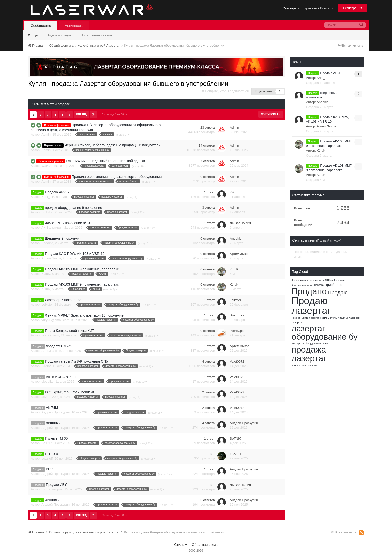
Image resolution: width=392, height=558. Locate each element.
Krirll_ (46, 197)
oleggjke (47, 382)
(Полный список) (329, 241)
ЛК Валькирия (52, 228)
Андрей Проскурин (56, 412)
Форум (33, 35)
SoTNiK (47, 212)
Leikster (47, 305)
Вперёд (82, 115)
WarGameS (50, 166)
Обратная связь (205, 545)
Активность (74, 26)
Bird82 (46, 366)
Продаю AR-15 (331, 73)
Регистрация (353, 8)
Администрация (60, 35)
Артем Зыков (51, 258)
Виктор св (237, 315)
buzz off (47, 459)
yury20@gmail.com (55, 320)
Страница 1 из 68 (114, 114)
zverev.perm (50, 335)
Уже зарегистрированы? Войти (308, 8)
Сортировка (271, 114)
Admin (46, 135)
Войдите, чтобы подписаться (227, 91)
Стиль (181, 545)
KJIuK (46, 274)
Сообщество (41, 26)
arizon (46, 397)
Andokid (47, 243)
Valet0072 (237, 362)
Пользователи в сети (96, 35)
